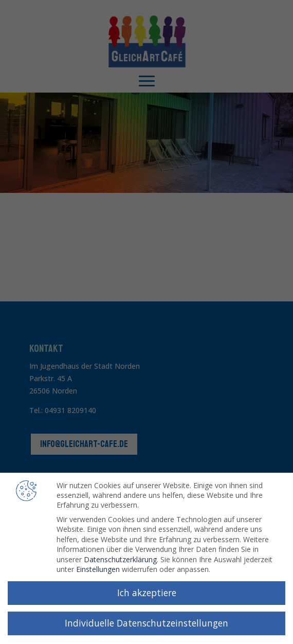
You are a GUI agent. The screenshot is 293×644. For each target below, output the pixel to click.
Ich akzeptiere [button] (147, 591)
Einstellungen (98, 567)
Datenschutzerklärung (120, 557)
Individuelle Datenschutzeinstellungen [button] (146, 621)
